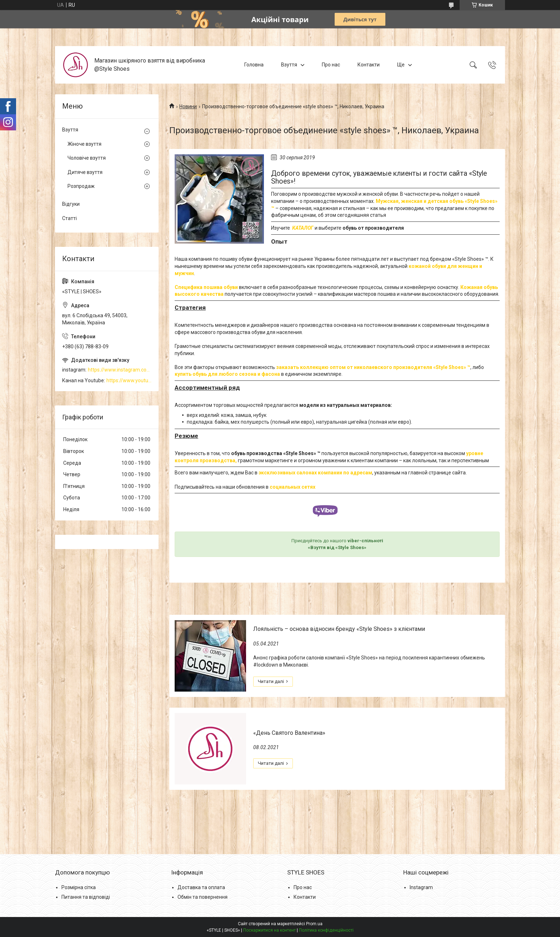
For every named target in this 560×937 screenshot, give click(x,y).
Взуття (289, 65)
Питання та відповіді (86, 897)
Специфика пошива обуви (206, 287)
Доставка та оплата (201, 887)
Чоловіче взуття (87, 158)
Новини (188, 106)
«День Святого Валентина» (289, 733)
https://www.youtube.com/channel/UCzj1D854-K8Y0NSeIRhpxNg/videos (129, 380)
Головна (254, 65)
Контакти (369, 65)
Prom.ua (314, 924)
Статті (69, 218)
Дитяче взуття (85, 172)
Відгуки (71, 204)
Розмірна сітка (79, 887)
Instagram (421, 887)
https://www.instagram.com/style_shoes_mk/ (120, 370)
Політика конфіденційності (326, 930)
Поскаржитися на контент (269, 930)
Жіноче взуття (84, 144)
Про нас (331, 65)
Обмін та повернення (202, 897)
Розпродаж (81, 186)
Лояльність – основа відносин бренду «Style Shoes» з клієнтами (339, 629)
